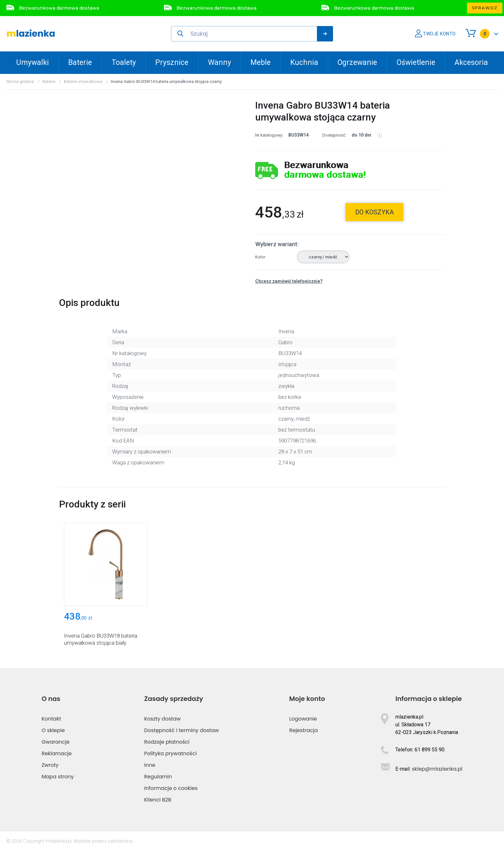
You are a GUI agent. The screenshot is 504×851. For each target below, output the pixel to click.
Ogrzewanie (357, 63)
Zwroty (50, 765)
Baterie (80, 63)
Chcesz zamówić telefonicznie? (289, 281)
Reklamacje (57, 753)
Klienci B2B (158, 800)
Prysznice (172, 63)
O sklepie (53, 730)
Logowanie (303, 719)
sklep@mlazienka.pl (437, 769)
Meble (261, 63)
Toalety (124, 63)
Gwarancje (55, 742)
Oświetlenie (416, 63)
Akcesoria (471, 63)
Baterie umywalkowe (83, 81)
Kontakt (51, 719)
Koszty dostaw (163, 719)
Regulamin (158, 777)
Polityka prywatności (171, 753)
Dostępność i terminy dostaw (182, 730)
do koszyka (374, 212)
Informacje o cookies (171, 788)
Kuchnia (304, 63)
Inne (150, 765)
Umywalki (32, 63)
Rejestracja (304, 730)
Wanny (220, 63)
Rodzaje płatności (167, 742)
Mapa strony (58, 777)
